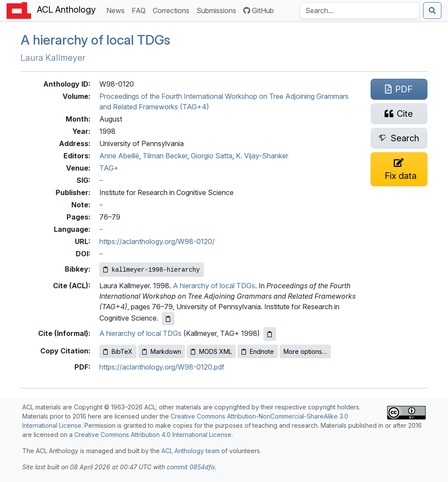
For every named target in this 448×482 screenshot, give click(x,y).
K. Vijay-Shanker (262, 156)
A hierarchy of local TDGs (214, 286)
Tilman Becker (165, 156)
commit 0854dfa (191, 467)
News (117, 10)
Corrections (173, 10)
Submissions (218, 10)
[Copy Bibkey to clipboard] (152, 270)
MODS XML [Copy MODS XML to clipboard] (211, 351)
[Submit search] (432, 10)
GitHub (259, 10)
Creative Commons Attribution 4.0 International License (153, 435)
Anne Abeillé (119, 156)
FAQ (140, 10)
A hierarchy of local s (95, 40)
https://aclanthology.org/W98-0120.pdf (162, 367)
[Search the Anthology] (360, 10)
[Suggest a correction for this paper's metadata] (399, 169)
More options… (305, 351)
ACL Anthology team (191, 451)
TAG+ (109, 168)
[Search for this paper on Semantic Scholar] (399, 138)
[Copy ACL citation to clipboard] (168, 319)
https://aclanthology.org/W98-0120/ (157, 241)
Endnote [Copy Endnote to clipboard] (258, 351)
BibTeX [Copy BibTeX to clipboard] (118, 351)
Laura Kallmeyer (53, 58)
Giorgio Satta (212, 156)
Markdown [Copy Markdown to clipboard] (162, 351)
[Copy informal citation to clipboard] (270, 334)
